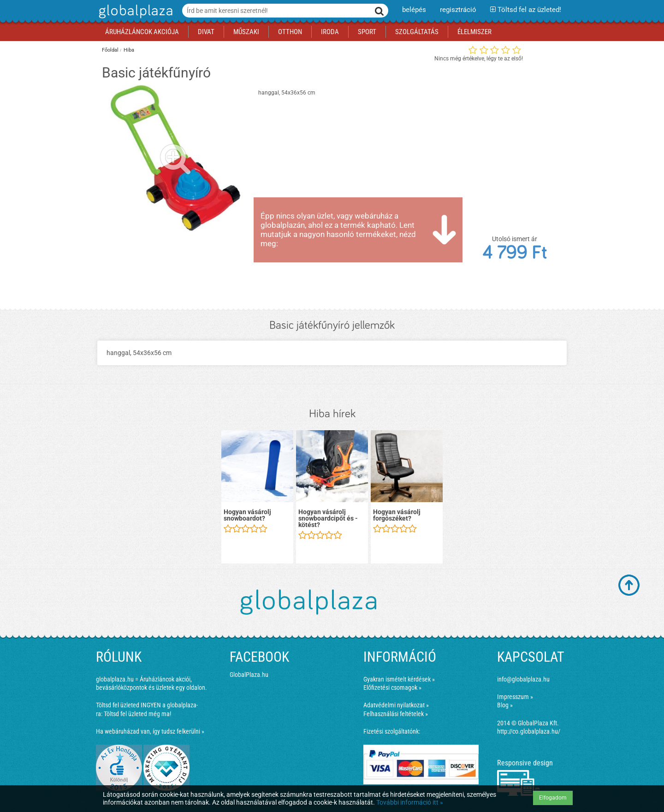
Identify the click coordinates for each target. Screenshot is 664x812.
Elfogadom (553, 798)
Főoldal (110, 50)
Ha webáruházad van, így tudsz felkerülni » (150, 731)
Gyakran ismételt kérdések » (399, 679)
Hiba (129, 50)
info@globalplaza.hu (523, 679)
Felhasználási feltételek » (396, 714)
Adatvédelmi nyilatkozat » (396, 705)
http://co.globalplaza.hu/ (529, 731)
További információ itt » (410, 802)
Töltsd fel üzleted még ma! (137, 714)
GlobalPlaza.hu (249, 675)
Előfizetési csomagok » (392, 688)
